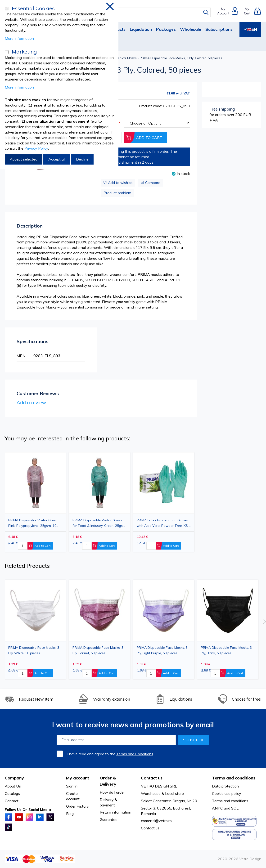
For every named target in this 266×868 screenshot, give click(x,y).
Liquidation (141, 29)
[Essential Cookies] (7, 9)
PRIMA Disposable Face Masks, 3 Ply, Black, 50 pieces (226, 650)
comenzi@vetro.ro (156, 821)
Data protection (225, 786)
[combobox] (137, 12)
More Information (19, 38)
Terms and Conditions (135, 754)
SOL (235, 808)
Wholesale (191, 29)
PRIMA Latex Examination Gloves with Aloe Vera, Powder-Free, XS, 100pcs (163, 523)
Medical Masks (126, 58)
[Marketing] (7, 52)
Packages (166, 29)
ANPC (217, 808)
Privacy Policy (36, 148)
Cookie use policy (227, 793)
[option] (164, 502)
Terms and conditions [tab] (234, 778)
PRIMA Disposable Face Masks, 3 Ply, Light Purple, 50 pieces (162, 650)
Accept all (57, 159)
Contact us (150, 828)
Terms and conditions (230, 801)
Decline (82, 159)
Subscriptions (219, 29)
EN (250, 29)
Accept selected (24, 159)
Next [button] (264, 622)
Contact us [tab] (152, 778)
